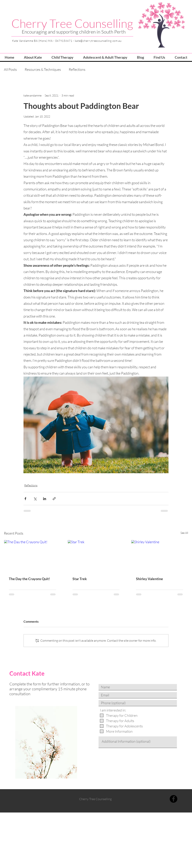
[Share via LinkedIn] (45, 499)
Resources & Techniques (43, 69)
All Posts (10, 69)
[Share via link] (54, 499)
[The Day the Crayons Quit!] (32, 556)
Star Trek (80, 579)
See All (184, 533)
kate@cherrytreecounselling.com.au (98, 41)
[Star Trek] (96, 556)
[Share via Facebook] (25, 499)
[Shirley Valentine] (160, 556)
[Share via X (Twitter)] (35, 499)
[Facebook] (173, 799)
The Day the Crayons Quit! (29, 579)
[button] (62, 57)
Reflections (77, 69)
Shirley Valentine (149, 579)
